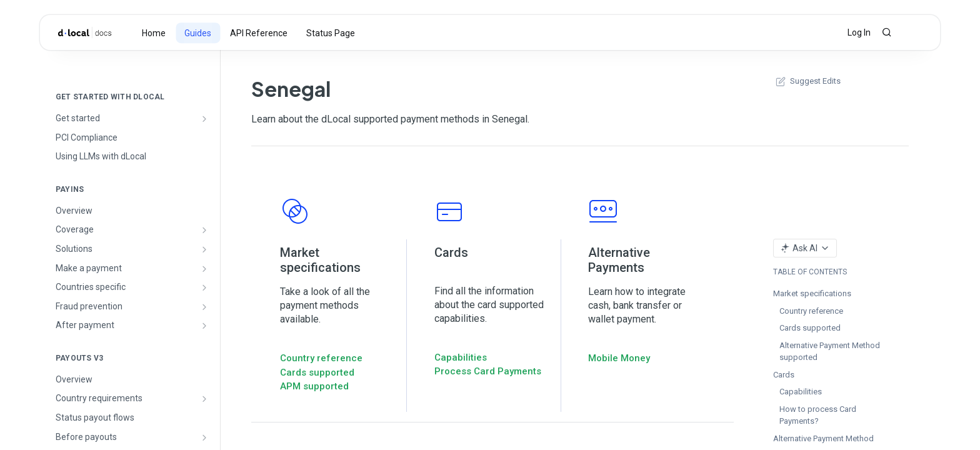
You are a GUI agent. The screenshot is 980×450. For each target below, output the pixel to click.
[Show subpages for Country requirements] (204, 399)
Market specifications (812, 293)
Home (154, 33)
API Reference (259, 33)
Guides (198, 33)
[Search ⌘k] (887, 32)
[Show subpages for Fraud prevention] (204, 307)
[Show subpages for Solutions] (204, 249)
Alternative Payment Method (823, 438)
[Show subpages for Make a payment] (204, 269)
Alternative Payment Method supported (830, 352)
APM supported (314, 386)
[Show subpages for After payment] (204, 326)
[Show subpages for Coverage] (204, 230)
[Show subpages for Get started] (204, 119)
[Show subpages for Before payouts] (204, 437)
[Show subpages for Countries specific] (204, 287)
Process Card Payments (488, 371)
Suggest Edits (807, 81)
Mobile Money (619, 358)
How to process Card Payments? (818, 415)
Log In (859, 32)
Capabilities (461, 357)
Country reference (321, 358)
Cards (784, 375)
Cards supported (317, 372)
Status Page (331, 33)
